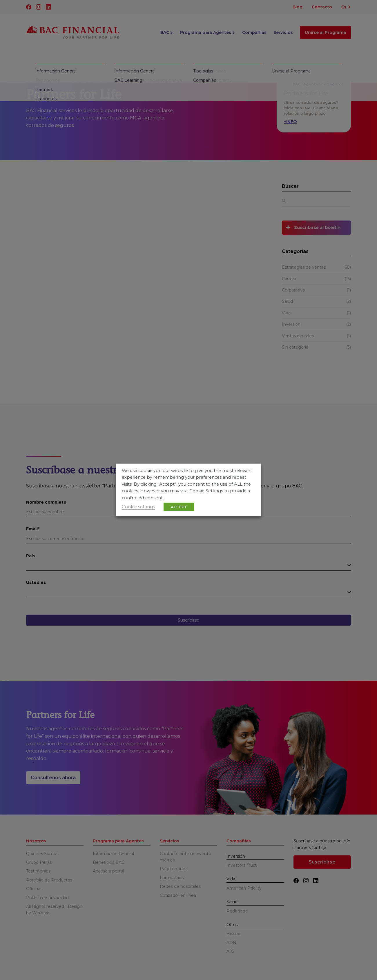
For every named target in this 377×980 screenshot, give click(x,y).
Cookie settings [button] (138, 507)
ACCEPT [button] (179, 507)
